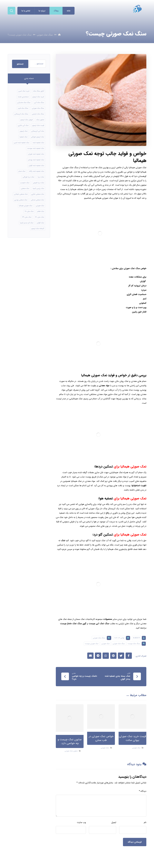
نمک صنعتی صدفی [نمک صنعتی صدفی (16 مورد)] (37, 200)
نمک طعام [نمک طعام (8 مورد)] (41, 211)
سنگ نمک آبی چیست (99, 624)
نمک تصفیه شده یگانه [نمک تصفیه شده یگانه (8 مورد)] (37, 171)
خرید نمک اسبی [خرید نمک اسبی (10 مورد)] (24, 91)
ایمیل (114, 822)
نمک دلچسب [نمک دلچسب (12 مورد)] (25, 183)
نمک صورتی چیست (92, 644)
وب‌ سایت (81, 822)
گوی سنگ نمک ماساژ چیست (73, 624)
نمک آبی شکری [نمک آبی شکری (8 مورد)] (23, 125)
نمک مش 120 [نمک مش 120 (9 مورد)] (40, 217)
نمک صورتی (105, 644)
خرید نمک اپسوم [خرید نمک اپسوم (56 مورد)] (38, 97)
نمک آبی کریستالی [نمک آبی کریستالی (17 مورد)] (38, 131)
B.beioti (137, 638)
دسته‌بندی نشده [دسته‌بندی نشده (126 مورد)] (23, 97)
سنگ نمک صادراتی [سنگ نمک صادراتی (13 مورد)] (24, 102)
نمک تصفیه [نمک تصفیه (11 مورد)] (23, 137)
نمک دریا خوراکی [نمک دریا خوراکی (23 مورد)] (28, 177)
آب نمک (65, 541)
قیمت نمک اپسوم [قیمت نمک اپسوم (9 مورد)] (38, 125)
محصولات (108, 619)
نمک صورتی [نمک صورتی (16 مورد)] (40, 206)
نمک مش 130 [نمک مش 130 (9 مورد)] (27, 217)
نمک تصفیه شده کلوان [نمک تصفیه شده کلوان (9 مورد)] (36, 165)
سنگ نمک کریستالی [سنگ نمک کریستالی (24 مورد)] (21, 114)
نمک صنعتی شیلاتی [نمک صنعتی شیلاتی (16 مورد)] (21, 194)
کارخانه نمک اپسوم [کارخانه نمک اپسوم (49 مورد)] (38, 228)
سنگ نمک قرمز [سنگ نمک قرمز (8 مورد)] (23, 108)
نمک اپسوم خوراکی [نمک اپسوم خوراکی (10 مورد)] (38, 137)
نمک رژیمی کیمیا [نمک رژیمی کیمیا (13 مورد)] (38, 188)
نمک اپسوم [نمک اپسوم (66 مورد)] (24, 131)
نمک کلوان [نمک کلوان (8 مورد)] (40, 223)
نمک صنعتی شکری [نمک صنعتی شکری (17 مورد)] (38, 194)
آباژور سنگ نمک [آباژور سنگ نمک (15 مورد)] (39, 91)
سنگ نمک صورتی (99, 638)
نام (145, 822)
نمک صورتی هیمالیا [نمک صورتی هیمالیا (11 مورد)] (26, 206)
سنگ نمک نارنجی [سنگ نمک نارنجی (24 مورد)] (38, 114)
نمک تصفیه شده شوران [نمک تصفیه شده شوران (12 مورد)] (36, 154)
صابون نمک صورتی (71, 751)
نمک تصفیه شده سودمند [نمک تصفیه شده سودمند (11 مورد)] (36, 148)
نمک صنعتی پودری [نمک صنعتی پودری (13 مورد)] (21, 200)
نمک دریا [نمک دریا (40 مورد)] (41, 177)
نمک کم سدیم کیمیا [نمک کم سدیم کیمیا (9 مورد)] (27, 223)
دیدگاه (143, 791)
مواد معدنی (104, 386)
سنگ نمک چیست (134, 644)
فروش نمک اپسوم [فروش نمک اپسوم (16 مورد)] (26, 120)
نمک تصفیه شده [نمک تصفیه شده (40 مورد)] (38, 143)
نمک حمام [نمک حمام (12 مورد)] (22, 171)
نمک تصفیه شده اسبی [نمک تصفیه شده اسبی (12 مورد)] (21, 143)
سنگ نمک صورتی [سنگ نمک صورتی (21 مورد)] (38, 108)
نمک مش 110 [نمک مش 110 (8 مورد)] (29, 211)
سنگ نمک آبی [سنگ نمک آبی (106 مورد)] (39, 102)
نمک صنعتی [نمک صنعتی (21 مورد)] (25, 188)
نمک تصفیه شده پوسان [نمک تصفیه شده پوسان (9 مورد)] (36, 160)
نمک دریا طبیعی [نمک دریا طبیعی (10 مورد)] (38, 183)
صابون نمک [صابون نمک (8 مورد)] (40, 120)
